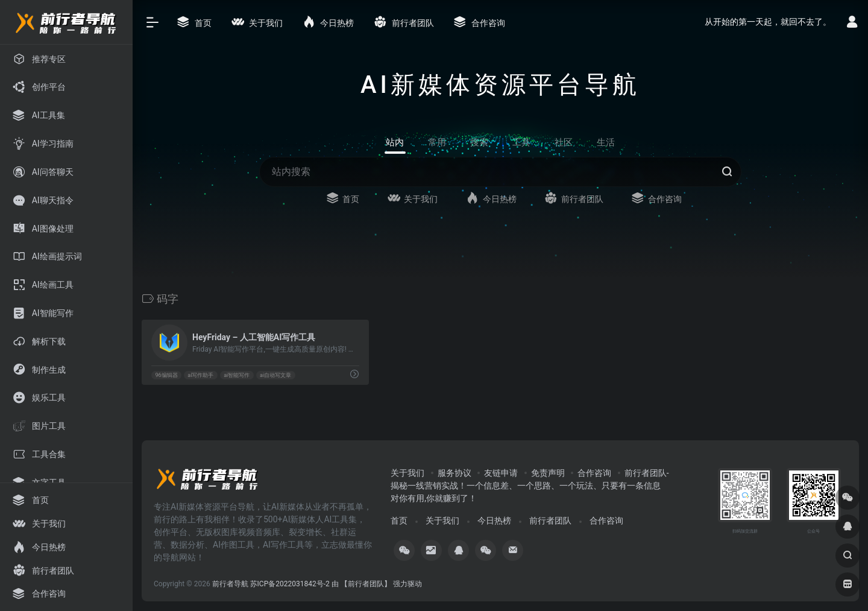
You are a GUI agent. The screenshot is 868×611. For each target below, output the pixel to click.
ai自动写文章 (275, 375)
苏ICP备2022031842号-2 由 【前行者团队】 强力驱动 (336, 584)
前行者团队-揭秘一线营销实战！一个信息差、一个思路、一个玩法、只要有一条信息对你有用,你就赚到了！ (530, 486)
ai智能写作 (237, 375)
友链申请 (501, 473)
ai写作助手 (200, 375)
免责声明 (548, 473)
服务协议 (454, 473)
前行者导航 (230, 584)
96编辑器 (166, 375)
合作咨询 (594, 473)
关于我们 (407, 473)
